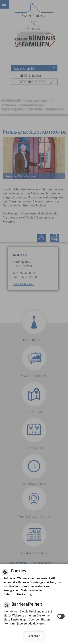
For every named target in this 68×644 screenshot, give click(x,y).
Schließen (34, 636)
